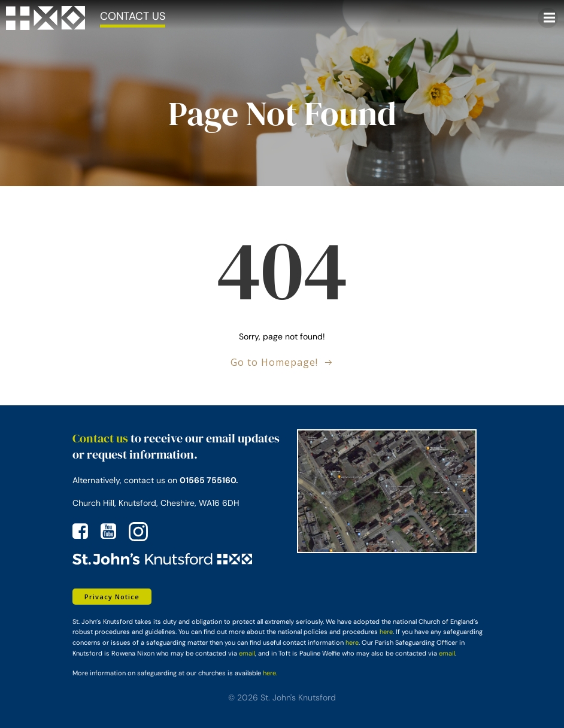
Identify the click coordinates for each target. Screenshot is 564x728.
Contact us (100, 438)
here (386, 632)
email (247, 653)
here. (270, 673)
